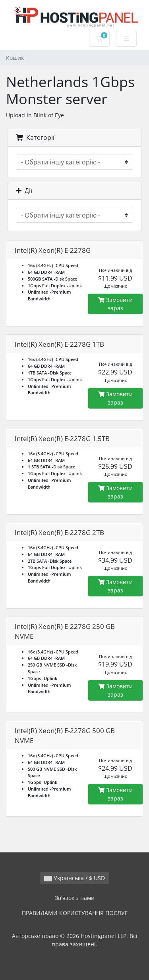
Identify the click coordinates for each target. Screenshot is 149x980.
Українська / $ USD (74, 878)
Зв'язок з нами (75, 898)
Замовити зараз (115, 304)
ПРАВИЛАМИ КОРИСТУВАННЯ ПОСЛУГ (75, 913)
